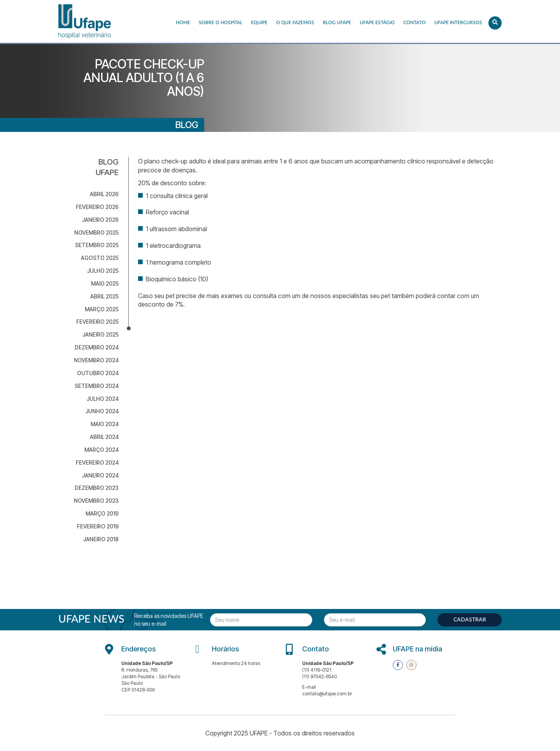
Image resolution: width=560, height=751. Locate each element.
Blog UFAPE (337, 23)
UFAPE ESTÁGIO (377, 23)
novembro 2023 (96, 501)
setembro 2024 (97, 386)
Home (183, 23)
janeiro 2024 (100, 475)
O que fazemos (295, 23)
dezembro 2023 (97, 488)
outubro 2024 (98, 373)
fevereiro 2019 (98, 526)
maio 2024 (105, 424)
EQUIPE (259, 23)
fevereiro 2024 (97, 462)
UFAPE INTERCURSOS (458, 23)
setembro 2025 (97, 245)
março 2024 (101, 450)
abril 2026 (104, 194)
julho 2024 (103, 399)
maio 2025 (105, 283)
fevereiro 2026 (97, 207)
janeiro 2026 (100, 220)
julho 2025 (103, 271)
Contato (415, 23)
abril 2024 (104, 437)
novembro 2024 (96, 360)
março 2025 (102, 309)
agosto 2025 (100, 258)
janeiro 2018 (101, 539)
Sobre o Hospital (220, 23)
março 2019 (102, 513)
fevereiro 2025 (97, 322)
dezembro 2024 (97, 347)
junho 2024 (102, 411)
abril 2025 (104, 296)
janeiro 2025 (101, 334)
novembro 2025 (96, 232)
